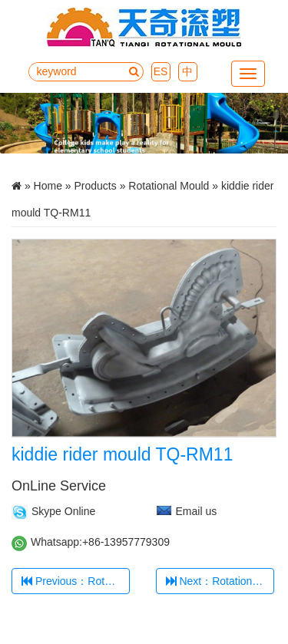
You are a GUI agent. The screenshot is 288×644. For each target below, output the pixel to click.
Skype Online (63, 511)
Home (48, 186)
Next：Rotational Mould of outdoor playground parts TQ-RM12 (220, 581)
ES (161, 71)
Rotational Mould (169, 186)
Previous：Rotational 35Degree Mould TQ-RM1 (76, 581)
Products (96, 186)
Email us (197, 511)
